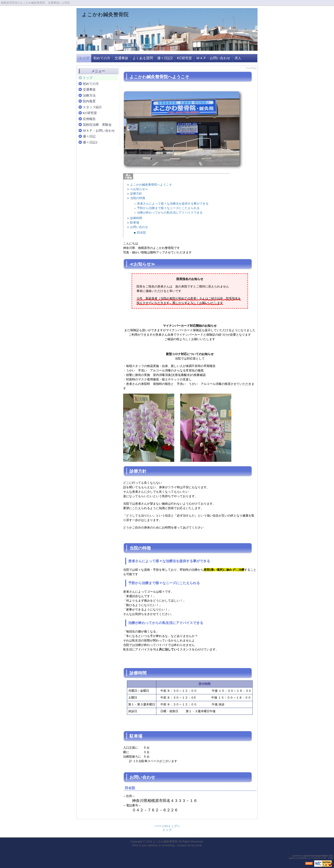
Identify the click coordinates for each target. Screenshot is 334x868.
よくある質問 (143, 58)
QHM (330, 858)
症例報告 (89, 119)
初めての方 (102, 58)
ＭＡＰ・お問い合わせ (213, 58)
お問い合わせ (139, 227)
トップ (84, 58)
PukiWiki (302, 858)
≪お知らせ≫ (139, 189)
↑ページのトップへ (167, 826)
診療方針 (136, 194)
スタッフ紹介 (92, 107)
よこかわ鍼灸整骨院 (105, 14)
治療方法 (89, 95)
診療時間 (136, 218)
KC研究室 (184, 58)
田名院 (141, 233)
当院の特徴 (138, 198)
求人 (238, 58)
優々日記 (89, 136)
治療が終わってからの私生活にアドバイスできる (170, 212)
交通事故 (121, 58)
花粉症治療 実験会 (97, 125)
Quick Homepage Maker (316, 856)
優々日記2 (165, 58)
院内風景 (89, 101)
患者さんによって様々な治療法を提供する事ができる (173, 204)
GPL (325, 858)
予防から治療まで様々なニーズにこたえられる (168, 208)
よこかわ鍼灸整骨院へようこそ (151, 185)
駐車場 (135, 222)
